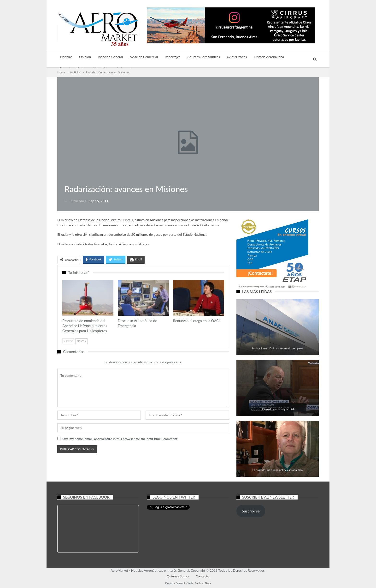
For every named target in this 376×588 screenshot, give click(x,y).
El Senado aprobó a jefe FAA (277, 409)
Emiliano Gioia (203, 583)
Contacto (203, 576)
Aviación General (110, 57)
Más (294, 57)
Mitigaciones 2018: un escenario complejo (277, 348)
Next (81, 341)
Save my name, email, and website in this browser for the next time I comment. (120, 439)
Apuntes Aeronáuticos (204, 57)
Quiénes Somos (178, 576)
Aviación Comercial (144, 57)
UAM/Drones (237, 57)
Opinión (85, 57)
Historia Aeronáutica (269, 57)
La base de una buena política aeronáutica (277, 470)
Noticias (66, 57)
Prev (68, 341)
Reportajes (173, 57)
